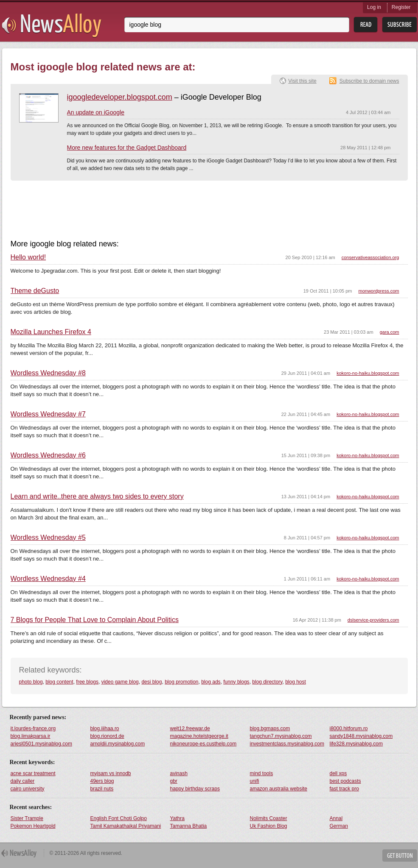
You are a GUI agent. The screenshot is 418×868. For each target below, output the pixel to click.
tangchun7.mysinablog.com (281, 736)
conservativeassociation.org (370, 257)
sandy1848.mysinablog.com (361, 736)
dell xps (338, 773)
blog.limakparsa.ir (31, 736)
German (339, 826)
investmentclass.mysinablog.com (287, 744)
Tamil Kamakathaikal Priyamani (126, 826)
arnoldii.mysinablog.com (118, 744)
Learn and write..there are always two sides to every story (97, 497)
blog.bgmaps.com (270, 728)
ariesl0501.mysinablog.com (41, 744)
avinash (179, 773)
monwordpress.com (379, 291)
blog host (296, 682)
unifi (255, 781)
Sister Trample (27, 818)
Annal (336, 818)
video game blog (120, 682)
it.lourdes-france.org (33, 728)
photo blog (31, 682)
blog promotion (181, 682)
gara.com (390, 332)
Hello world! (28, 257)
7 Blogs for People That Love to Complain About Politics (95, 620)
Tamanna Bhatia (189, 826)
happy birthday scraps (195, 789)
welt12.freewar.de (190, 728)
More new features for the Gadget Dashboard (127, 148)
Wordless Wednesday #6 (48, 455)
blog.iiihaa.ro (105, 728)
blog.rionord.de (107, 736)
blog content (59, 682)
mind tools (262, 773)
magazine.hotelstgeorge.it (199, 736)
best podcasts (345, 781)
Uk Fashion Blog (269, 826)
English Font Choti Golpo (119, 818)
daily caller (23, 781)
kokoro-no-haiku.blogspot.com (368, 373)
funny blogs (236, 682)
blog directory (267, 682)
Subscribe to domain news (369, 81)
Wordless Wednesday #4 (48, 579)
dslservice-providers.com (373, 620)
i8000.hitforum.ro (349, 728)
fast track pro (344, 789)
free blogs (87, 682)
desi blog (151, 682)
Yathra (177, 818)
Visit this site (302, 81)
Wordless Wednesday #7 (48, 414)
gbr (174, 781)
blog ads (211, 682)
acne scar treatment (33, 773)
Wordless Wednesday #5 (48, 538)
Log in (374, 7)
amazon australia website (279, 789)
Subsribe (400, 25)
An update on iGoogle (96, 112)
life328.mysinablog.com (356, 744)
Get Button (400, 855)
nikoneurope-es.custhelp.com (203, 744)
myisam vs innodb (111, 773)
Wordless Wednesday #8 (48, 373)
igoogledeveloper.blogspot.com (120, 97)
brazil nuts (102, 789)
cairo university (28, 789)
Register (401, 7)
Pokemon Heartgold (33, 826)
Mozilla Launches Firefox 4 (51, 332)
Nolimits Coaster (269, 818)
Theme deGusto (35, 291)
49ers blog (102, 781)
